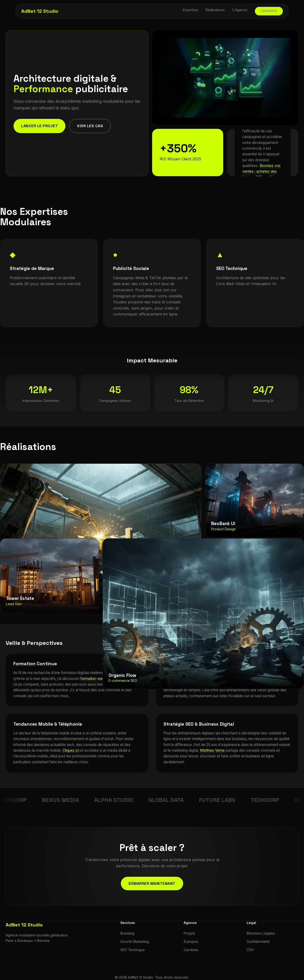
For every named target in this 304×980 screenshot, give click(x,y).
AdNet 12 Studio (40, 11)
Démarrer (269, 11)
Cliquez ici (71, 750)
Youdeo (120, 302)
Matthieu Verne (212, 750)
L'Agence (240, 10)
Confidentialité (258, 942)
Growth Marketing (135, 942)
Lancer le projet (39, 126)
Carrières (191, 950)
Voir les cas (90, 126)
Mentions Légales (261, 933)
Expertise (191, 10)
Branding (127, 933)
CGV (250, 950)
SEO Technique (133, 950)
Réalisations (215, 10)
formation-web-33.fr (97, 679)
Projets (189, 933)
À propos (191, 942)
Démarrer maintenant (152, 883)
